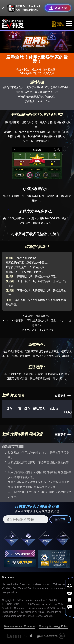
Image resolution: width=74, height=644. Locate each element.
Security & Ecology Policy (54, 626)
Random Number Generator (20, 626)
